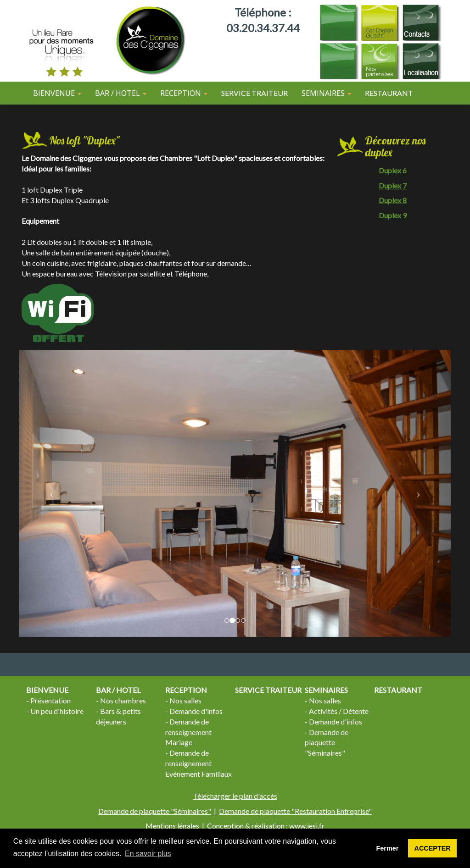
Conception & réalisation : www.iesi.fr (266, 826)
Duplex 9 (393, 215)
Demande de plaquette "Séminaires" (327, 743)
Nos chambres (123, 700)
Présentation (50, 700)
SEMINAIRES (326, 690)
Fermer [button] (388, 848)
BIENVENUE (47, 690)
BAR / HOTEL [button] (121, 93)
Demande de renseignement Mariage (188, 732)
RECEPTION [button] (184, 93)
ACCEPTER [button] (433, 848)
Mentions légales (172, 826)
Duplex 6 (393, 170)
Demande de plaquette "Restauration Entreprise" (295, 811)
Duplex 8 (393, 200)
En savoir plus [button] (148, 854)
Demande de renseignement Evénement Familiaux (199, 763)
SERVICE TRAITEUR (255, 93)
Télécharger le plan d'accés (235, 796)
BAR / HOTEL (118, 690)
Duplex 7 (393, 185)
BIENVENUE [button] (57, 93)
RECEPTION (186, 690)
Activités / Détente (339, 711)
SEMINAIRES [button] (326, 93)
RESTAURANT (389, 93)
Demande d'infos (196, 711)
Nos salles (185, 700)
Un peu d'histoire (57, 711)
